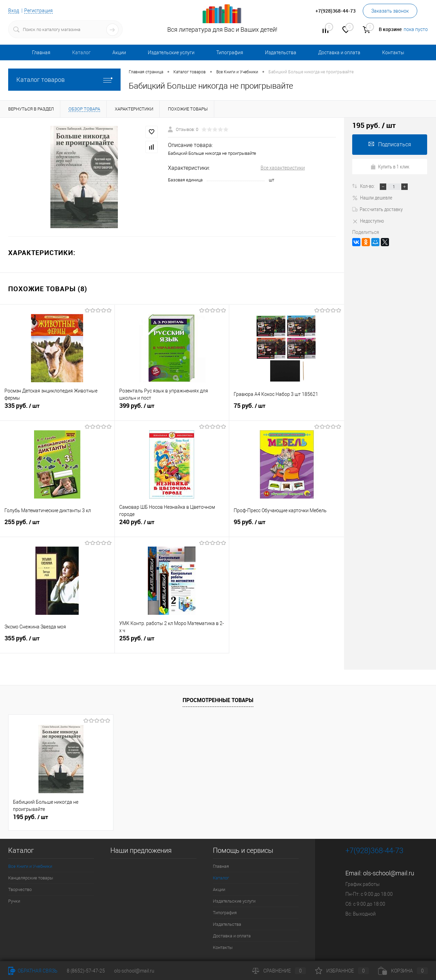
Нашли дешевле (372, 197)
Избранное (342, 971)
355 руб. (57, 642)
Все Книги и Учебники (30, 866)
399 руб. (172, 410)
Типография (230, 53)
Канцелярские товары (31, 878)
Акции (119, 53)
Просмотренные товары (218, 700)
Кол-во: (368, 186)
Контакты (393, 53)
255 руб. (57, 526)
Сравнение (279, 971)
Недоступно (368, 221)
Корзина (403, 971)
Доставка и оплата (339, 53)
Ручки (14, 901)
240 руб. (172, 526)
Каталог (81, 53)
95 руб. (287, 526)
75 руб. (287, 410)
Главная (41, 53)
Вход (14, 11)
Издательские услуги (171, 53)
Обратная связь (33, 971)
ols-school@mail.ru (389, 873)
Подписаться (390, 144)
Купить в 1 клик (390, 166)
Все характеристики (283, 168)
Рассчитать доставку (377, 209)
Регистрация (38, 11)
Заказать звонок (390, 11)
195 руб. (30, 817)
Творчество (20, 889)
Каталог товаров (64, 80)
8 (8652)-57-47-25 (86, 971)
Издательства (281, 53)
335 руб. (57, 410)
